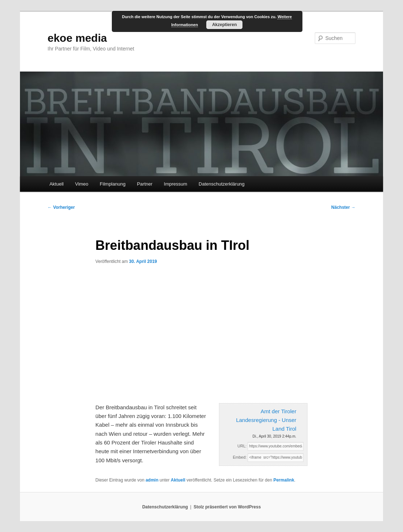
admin (152, 480)
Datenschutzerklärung (221, 184)
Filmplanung (113, 184)
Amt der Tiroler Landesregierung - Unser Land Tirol (266, 420)
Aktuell (56, 184)
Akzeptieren (224, 25)
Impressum (175, 184)
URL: (242, 446)
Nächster (343, 207)
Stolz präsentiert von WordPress (227, 507)
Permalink (284, 480)
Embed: (240, 457)
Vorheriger (61, 207)
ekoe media (77, 38)
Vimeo (82, 184)
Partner (145, 184)
